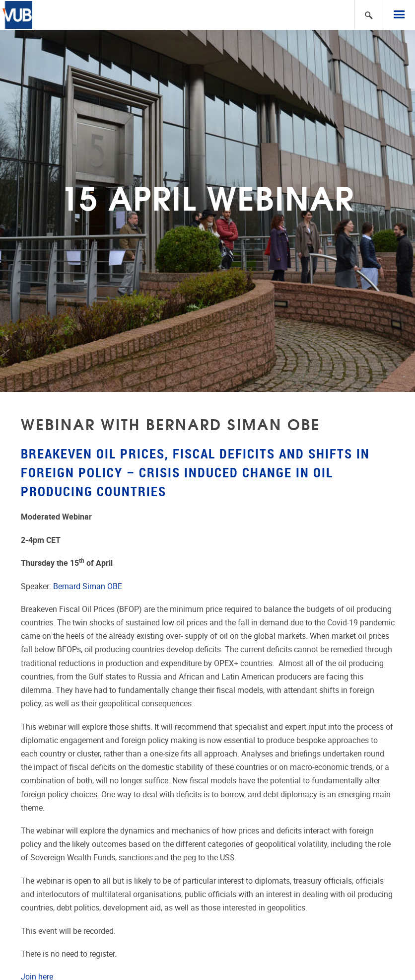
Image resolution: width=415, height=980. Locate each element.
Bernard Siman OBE (88, 586)
